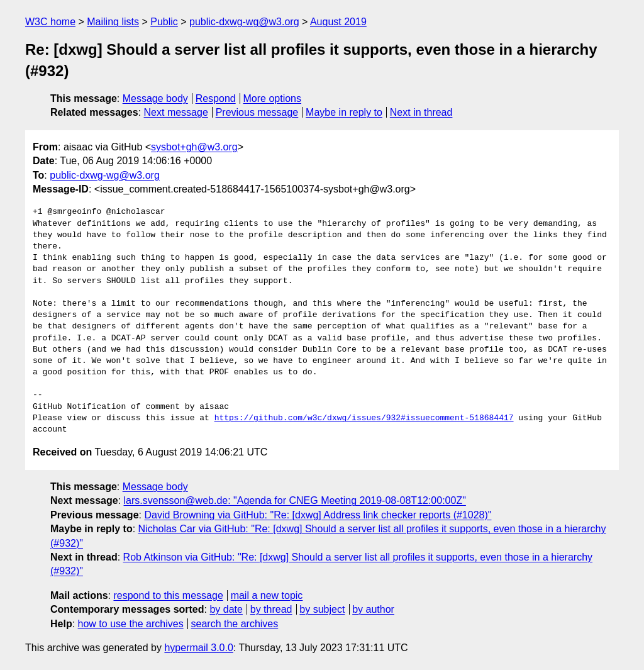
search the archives (235, 624)
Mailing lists (113, 22)
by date (226, 609)
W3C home (50, 22)
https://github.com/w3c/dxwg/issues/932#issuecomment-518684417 (364, 418)
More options (273, 98)
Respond (216, 98)
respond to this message (168, 595)
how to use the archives (131, 624)
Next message (176, 112)
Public (164, 22)
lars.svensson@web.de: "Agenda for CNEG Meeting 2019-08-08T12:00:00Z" (295, 500)
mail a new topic (267, 595)
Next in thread (421, 112)
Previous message (257, 112)
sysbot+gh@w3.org (194, 147)
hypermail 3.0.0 (198, 648)
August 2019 (338, 22)
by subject (322, 609)
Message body (155, 98)
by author (373, 609)
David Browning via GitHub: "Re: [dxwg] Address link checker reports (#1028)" (318, 515)
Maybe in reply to (344, 112)
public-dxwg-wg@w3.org (244, 22)
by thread (271, 609)
